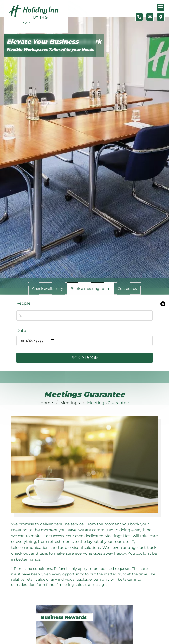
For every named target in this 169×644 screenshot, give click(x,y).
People (23, 303)
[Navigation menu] (161, 7)
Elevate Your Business (42, 42)
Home (47, 403)
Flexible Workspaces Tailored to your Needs (50, 50)
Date (21, 330)
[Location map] (161, 17)
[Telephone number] (139, 17)
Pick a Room (84, 358)
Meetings (70, 403)
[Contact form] (150, 17)
